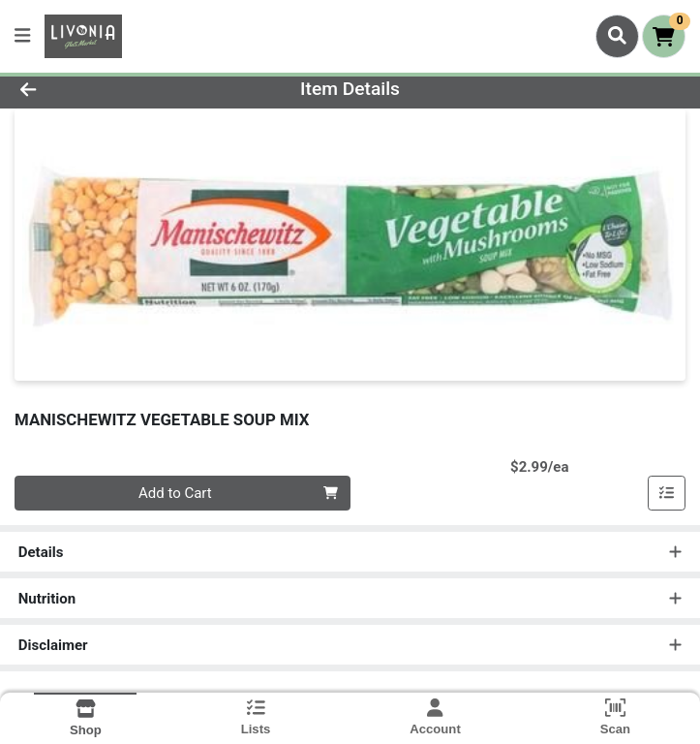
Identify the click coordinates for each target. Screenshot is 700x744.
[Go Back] (98, 90)
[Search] (617, 36)
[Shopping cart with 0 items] (664, 36)
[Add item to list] (667, 493)
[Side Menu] (22, 36)
